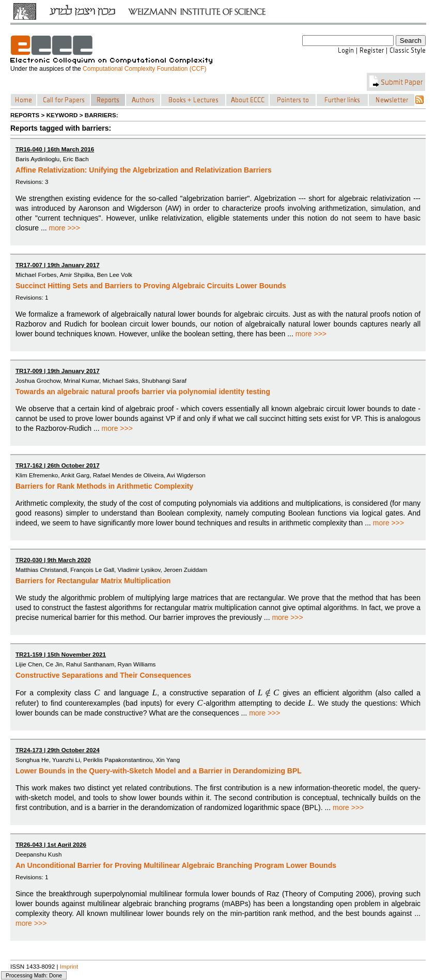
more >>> (65, 228)
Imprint (69, 966)
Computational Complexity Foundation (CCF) (144, 69)
